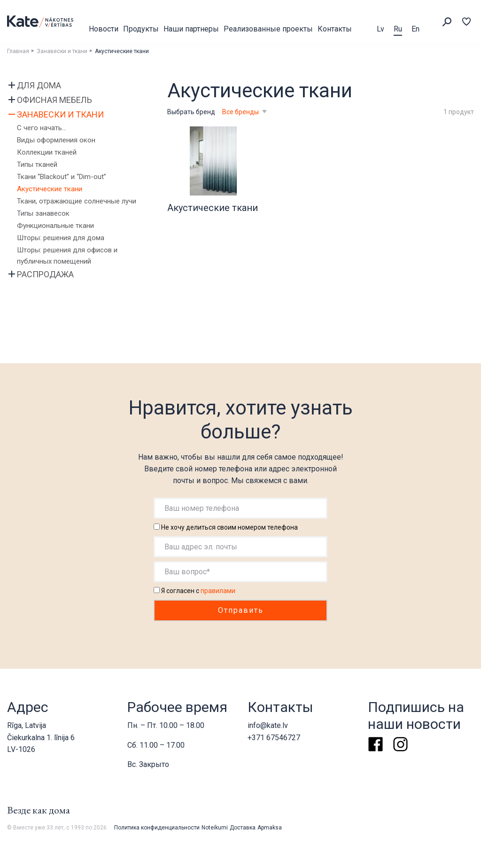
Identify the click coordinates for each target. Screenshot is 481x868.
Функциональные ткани (55, 226)
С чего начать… (42, 128)
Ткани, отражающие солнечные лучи (77, 201)
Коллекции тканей (47, 152)
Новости (104, 29)
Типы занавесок (43, 213)
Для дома (39, 85)
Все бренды (241, 112)
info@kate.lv (268, 725)
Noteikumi (215, 828)
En (415, 29)
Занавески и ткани (62, 51)
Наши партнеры (191, 29)
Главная (18, 51)
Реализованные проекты (268, 29)
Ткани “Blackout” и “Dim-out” (62, 177)
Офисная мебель (54, 100)
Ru (398, 29)
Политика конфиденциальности (157, 828)
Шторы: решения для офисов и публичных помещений (67, 256)
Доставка (243, 828)
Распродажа (45, 274)
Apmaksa (270, 828)
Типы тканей (37, 164)
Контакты (335, 29)
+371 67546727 (274, 738)
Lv (380, 29)
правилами (218, 591)
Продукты (141, 29)
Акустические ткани (50, 189)
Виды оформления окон (56, 140)
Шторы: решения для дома (61, 238)
